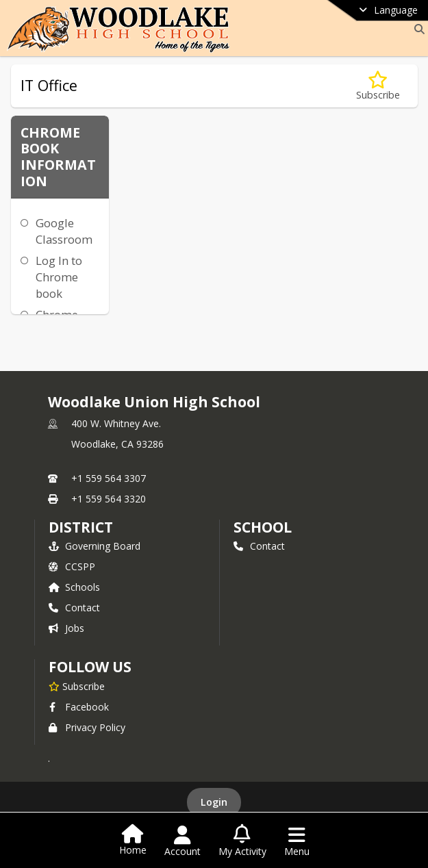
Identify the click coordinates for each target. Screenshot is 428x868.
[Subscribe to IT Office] (378, 86)
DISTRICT (81, 527)
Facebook (79, 707)
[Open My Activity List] (242, 841)
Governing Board (95, 546)
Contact (74, 608)
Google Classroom (64, 231)
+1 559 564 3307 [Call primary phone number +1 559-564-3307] (109, 478)
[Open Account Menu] (182, 841)
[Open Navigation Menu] (297, 841)
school (263, 527)
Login (214, 802)
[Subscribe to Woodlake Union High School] (77, 686)
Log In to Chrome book (59, 277)
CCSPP (72, 566)
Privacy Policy (87, 727)
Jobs (66, 628)
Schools (74, 587)
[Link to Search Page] (417, 29)
